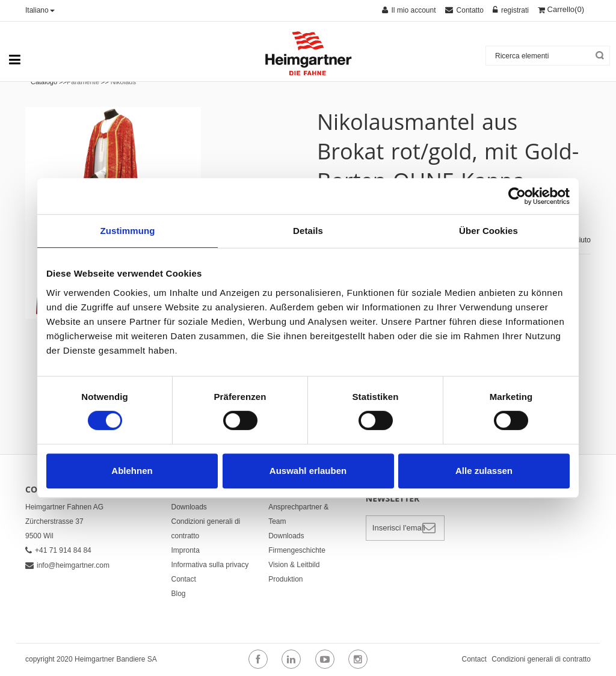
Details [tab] (308, 231)
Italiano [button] (40, 10)
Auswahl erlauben (308, 471)
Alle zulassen (484, 471)
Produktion (285, 579)
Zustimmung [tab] (128, 231)
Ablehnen (132, 471)
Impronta (186, 550)
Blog (179, 594)
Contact (184, 579)
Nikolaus (123, 82)
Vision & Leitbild (294, 565)
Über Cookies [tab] (488, 231)
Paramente (83, 82)
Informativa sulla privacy (210, 565)
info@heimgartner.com (67, 565)
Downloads (189, 507)
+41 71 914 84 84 (58, 550)
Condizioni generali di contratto (541, 659)
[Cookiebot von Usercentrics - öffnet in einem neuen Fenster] (517, 196)
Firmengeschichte (297, 550)
